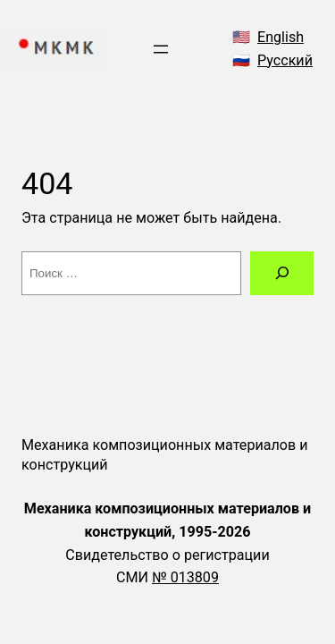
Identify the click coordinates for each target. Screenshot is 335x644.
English (281, 37)
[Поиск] (282, 274)
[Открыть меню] (161, 49)
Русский (285, 60)
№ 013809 (185, 577)
